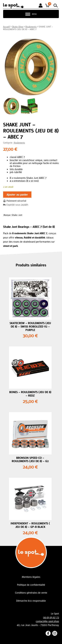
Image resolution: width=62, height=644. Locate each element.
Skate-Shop (18, 27)
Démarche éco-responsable (31, 601)
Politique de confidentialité (31, 585)
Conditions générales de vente (31, 593)
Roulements (31, 27)
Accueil (6, 27)
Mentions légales (31, 577)
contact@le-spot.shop (47, 621)
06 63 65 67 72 (51, 618)
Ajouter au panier (17, 195)
